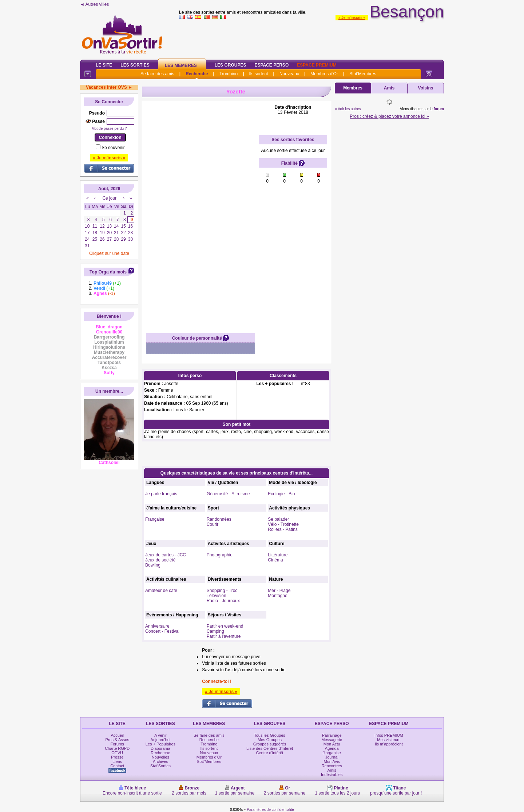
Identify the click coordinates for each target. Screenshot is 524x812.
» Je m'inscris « (352, 18)
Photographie (220, 555)
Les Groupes (231, 65)
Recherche (197, 74)
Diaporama (160, 748)
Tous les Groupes (270, 735)
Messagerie (332, 740)
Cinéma (275, 560)
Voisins (426, 88)
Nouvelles (160, 757)
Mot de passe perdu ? (109, 129)
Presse (117, 757)
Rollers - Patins (283, 529)
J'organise (332, 753)
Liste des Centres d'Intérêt (270, 748)
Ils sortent (258, 74)
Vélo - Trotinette (283, 524)
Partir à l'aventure (224, 636)
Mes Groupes (270, 740)
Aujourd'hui (161, 740)
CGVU (117, 753)
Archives (160, 761)
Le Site (104, 65)
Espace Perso (271, 65)
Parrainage (332, 735)
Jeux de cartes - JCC (166, 555)
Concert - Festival (162, 631)
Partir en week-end (225, 626)
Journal (332, 757)
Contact (117, 766)
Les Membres (181, 65)
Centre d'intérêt (270, 753)
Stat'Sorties (160, 766)
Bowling (153, 565)
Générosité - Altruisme (228, 494)
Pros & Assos (117, 740)
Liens (117, 761)
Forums (117, 744)
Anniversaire (157, 626)
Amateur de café (161, 591)
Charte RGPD (117, 748)
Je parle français (161, 494)
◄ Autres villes (94, 4)
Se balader (278, 519)
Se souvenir (113, 148)
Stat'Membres (363, 74)
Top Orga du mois (108, 272)
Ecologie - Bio (281, 494)
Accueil (117, 735)
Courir (213, 524)
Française (155, 519)
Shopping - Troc (222, 591)
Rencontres (332, 766)
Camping (215, 631)
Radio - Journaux (223, 601)
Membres (353, 88)
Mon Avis (332, 761)
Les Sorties (135, 65)
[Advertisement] (201, 214)
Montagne (277, 596)
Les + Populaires (160, 744)
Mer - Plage (279, 591)
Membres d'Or (324, 74)
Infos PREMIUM (389, 735)
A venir (160, 735)
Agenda (332, 748)
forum (439, 109)
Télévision (217, 596)
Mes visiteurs (389, 740)
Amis (389, 88)
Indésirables (332, 775)
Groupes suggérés (270, 744)
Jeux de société (160, 560)
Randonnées (219, 519)
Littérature (278, 555)
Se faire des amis (157, 74)
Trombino (229, 74)
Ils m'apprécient (389, 744)
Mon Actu (332, 744)
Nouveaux (289, 74)
